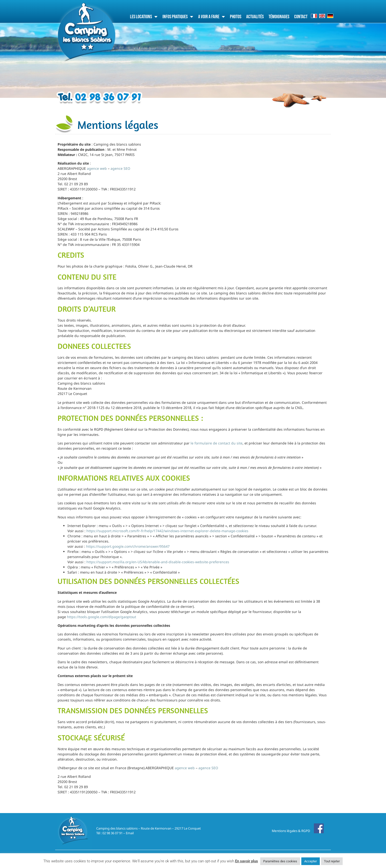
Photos (236, 17)
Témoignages (279, 17)
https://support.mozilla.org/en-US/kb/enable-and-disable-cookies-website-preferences (158, 562)
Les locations (144, 17)
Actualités (255, 17)
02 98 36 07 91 (113, 833)
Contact (301, 17)
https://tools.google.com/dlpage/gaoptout (102, 617)
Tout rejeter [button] (332, 861)
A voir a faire (212, 17)
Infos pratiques (178, 17)
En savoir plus (247, 861)
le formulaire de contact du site (217, 443)
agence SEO (120, 168)
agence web (97, 168)
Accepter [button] (311, 861)
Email (130, 833)
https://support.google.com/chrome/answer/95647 (128, 546)
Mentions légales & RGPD (291, 831)
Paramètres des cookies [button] (280, 861)
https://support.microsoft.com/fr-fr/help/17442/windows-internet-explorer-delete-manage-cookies (167, 531)
